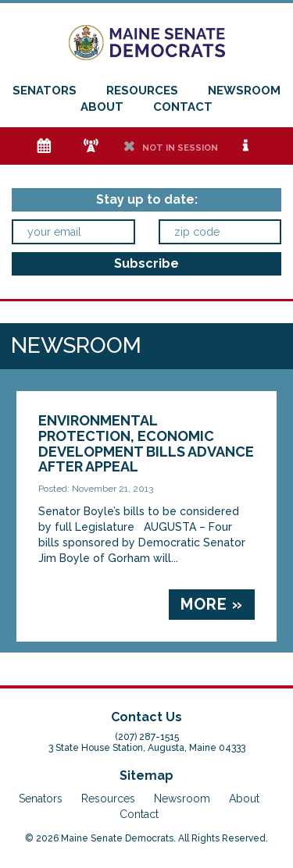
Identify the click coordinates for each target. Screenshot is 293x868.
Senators (45, 91)
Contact (183, 107)
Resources (142, 91)
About (102, 107)
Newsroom (244, 91)
